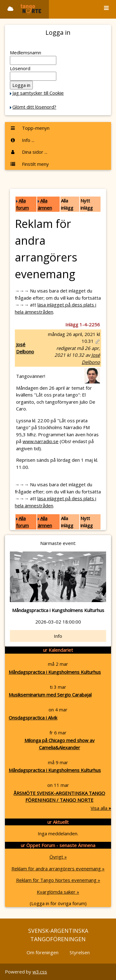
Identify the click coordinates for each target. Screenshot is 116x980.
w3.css (40, 972)
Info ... (22, 140)
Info (58, 636)
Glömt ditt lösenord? (34, 107)
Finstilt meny (29, 164)
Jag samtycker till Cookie (38, 93)
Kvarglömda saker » (58, 892)
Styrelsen (80, 952)
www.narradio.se (41, 441)
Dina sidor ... (29, 152)
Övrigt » (58, 857)
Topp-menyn (30, 128)
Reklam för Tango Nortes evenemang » (58, 880)
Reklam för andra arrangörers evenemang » (58, 869)
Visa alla (101, 808)
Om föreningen (43, 952)
